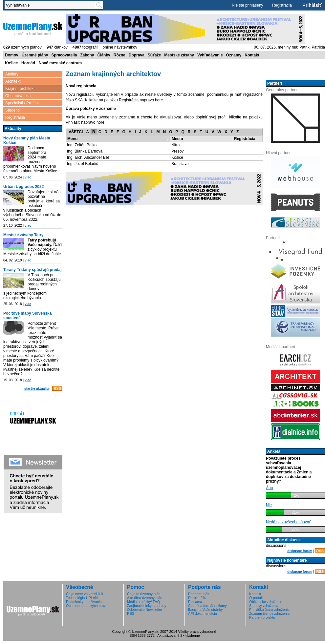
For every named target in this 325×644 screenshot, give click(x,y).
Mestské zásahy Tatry (23, 235)
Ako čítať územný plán (145, 598)
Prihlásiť (312, 5)
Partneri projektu (262, 617)
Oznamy (234, 55)
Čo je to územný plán (144, 594)
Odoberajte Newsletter (145, 610)
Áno (269, 488)
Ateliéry (12, 74)
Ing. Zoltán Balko (82, 145)
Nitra (175, 145)
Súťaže (154, 55)
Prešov (177, 151)
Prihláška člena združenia (269, 610)
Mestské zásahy (179, 55)
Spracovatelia (64, 55)
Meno (72, 139)
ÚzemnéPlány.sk (33, 29)
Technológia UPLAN (82, 598)
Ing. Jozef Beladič (83, 164)
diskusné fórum (300, 551)
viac (28, 177)
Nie (269, 505)
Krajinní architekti (20, 89)
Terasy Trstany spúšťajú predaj (32, 270)
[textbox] (51, 5)
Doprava (137, 55)
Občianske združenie (266, 602)
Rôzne (119, 55)
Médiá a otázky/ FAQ (143, 602)
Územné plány (35, 55)
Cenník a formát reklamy (207, 606)
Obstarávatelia (18, 96)
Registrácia (282, 5)
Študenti (12, 110)
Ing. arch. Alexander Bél (88, 157)
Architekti (13, 81)
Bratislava (180, 164)
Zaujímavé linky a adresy (147, 606)
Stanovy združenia (264, 606)
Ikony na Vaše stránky (205, 610)
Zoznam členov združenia (269, 613)
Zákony (87, 55)
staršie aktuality (37, 389)
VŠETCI (76, 132)
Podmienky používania (84, 602)
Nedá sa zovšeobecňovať (288, 522)
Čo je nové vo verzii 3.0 (84, 594)
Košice (177, 157)
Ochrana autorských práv (86, 606)
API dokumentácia (203, 613)
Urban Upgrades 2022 (23, 187)
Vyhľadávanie (210, 55)
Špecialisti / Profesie (23, 103)
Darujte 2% (197, 598)
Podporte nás (199, 594)
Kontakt (252, 55)
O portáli (256, 598)
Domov (12, 55)
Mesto (177, 139)
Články (104, 55)
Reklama (195, 602)
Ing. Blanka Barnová (85, 151)
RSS (57, 388)
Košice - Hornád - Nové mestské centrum (43, 63)
